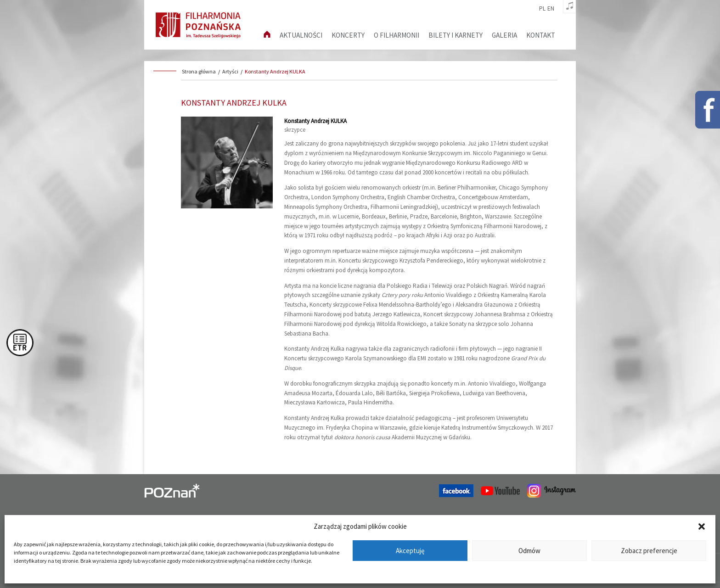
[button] (702, 526)
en (551, 9)
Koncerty (348, 35)
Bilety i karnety (456, 35)
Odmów (529, 551)
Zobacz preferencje (649, 551)
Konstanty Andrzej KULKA (275, 71)
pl (542, 9)
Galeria (504, 35)
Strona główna (199, 71)
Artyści (230, 71)
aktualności (301, 35)
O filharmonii (397, 35)
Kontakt (541, 35)
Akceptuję (410, 551)
